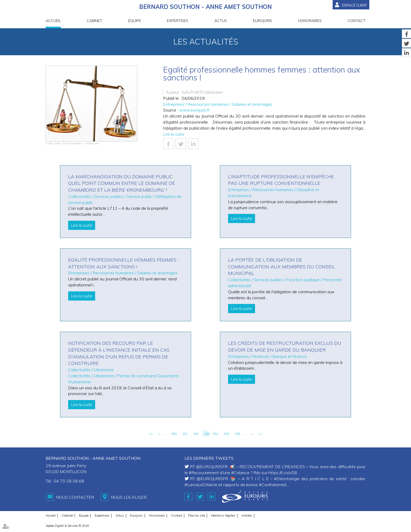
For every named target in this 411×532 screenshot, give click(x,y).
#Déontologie (287, 479)
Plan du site (197, 515)
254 (215, 434)
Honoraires (310, 21)
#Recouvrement (204, 473)
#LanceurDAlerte (201, 485)
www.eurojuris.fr (194, 110)
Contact (356, 21)
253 (207, 434)
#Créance (240, 473)
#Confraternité (273, 485)
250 (174, 434)
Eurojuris (263, 21)
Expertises (178, 21)
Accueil (53, 21)
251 (185, 434)
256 (237, 434)
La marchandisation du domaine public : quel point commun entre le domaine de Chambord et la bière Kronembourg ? (122, 183)
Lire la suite (174, 134)
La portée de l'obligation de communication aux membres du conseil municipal (282, 267)
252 (196, 434)
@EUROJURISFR (212, 467)
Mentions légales (223, 515)
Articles (247, 515)
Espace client (355, 5)
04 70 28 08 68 (69, 481)
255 (226, 434)
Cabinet (94, 21)
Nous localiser (129, 497)
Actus (221, 21)
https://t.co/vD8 (283, 473)
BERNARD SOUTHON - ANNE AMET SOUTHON (206, 7)
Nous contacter (75, 497)
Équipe (135, 21)
